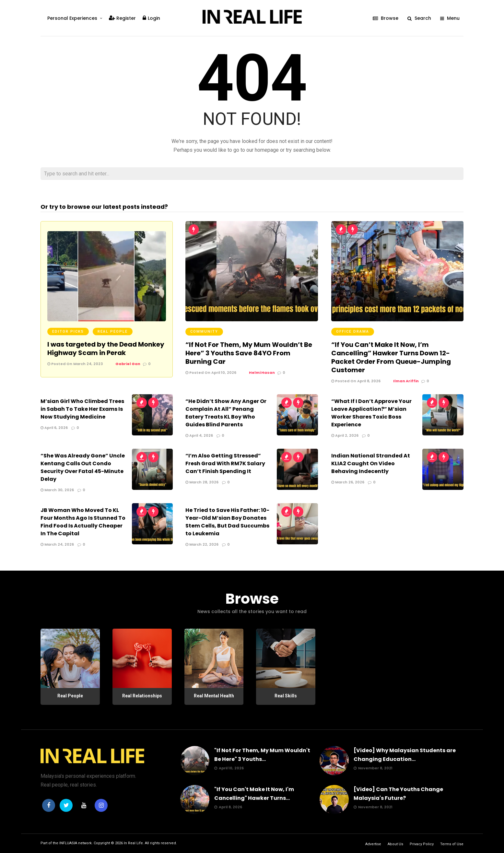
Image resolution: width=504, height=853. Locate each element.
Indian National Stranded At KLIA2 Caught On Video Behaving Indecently (371, 463)
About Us (395, 844)
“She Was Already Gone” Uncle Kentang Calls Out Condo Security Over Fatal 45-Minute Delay (83, 467)
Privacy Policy (422, 844)
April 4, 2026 (199, 435)
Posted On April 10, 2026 (211, 373)
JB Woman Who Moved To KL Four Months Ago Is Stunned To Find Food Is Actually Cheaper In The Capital (83, 522)
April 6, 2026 (54, 428)
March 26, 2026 (348, 482)
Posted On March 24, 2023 (75, 364)
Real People (113, 332)
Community (204, 332)
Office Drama (353, 332)
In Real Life (133, 843)
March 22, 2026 (202, 544)
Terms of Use (452, 844)
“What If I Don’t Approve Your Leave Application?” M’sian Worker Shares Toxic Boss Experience (371, 413)
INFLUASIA (68, 843)
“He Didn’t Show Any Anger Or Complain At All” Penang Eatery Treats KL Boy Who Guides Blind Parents (226, 413)
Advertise (373, 844)
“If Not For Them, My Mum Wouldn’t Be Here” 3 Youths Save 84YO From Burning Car (249, 353)
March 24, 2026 (57, 544)
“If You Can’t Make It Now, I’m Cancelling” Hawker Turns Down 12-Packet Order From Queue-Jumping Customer (391, 357)
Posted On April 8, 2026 (356, 381)
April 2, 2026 (345, 435)
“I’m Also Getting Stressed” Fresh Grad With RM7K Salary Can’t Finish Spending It (225, 463)
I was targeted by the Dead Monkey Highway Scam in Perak (106, 349)
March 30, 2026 (57, 490)
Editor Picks (68, 332)
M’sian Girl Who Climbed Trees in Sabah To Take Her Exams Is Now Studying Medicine (82, 409)
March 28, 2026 (202, 482)
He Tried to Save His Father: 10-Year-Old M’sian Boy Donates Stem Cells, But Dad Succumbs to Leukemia (227, 522)
